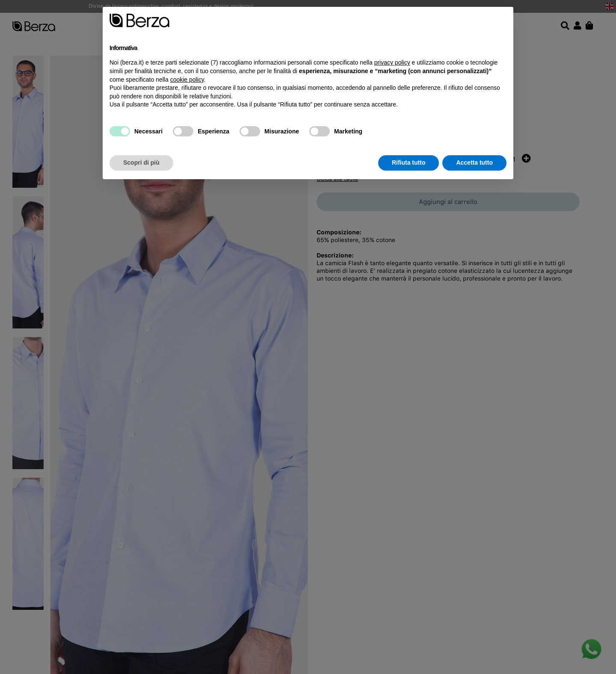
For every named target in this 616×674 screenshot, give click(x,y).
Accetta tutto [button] (474, 163)
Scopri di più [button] (141, 163)
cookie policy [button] (187, 80)
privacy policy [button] (392, 62)
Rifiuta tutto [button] (409, 163)
